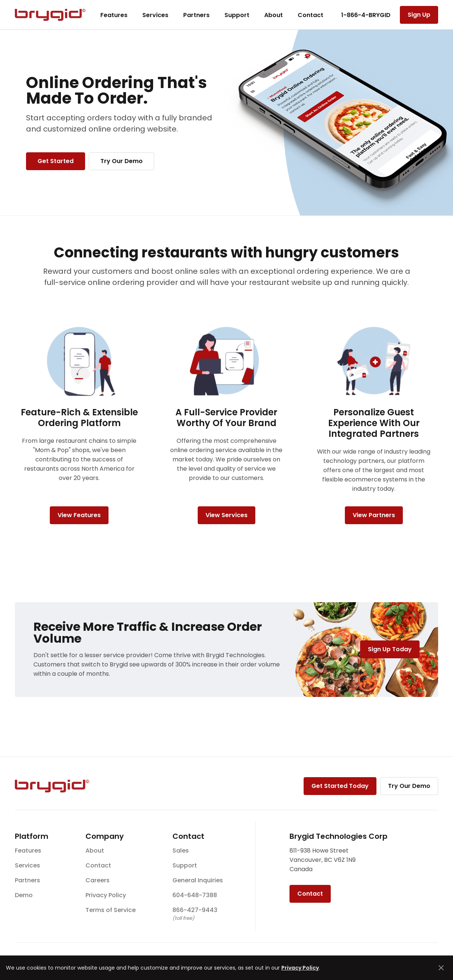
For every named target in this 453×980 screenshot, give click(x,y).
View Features (79, 515)
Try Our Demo (122, 161)
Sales (181, 851)
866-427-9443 (195, 910)
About (274, 15)
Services (155, 15)
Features (114, 15)
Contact (310, 15)
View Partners (374, 515)
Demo (24, 895)
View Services (226, 515)
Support (237, 15)
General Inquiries (198, 880)
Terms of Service (111, 910)
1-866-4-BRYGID (366, 15)
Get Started (56, 161)
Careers (98, 880)
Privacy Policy (106, 895)
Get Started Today (340, 786)
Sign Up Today (390, 649)
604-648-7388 (195, 895)
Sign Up (419, 15)
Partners (196, 15)
